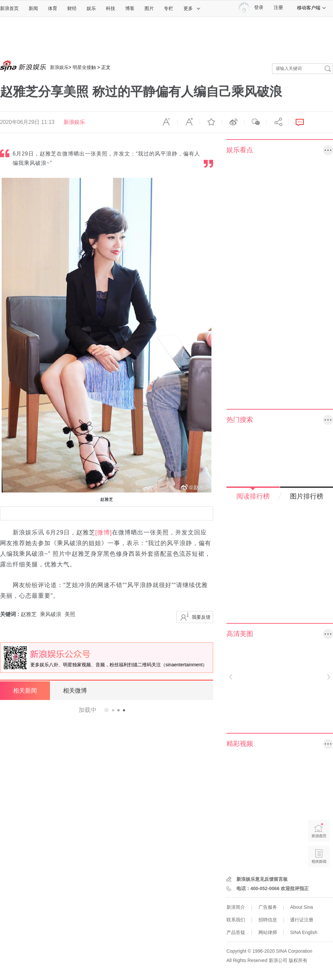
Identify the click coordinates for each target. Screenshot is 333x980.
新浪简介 (236, 907)
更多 (192, 8)
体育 (53, 8)
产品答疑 (236, 932)
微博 (233, 122)
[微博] (104, 532)
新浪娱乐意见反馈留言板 (262, 879)
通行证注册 (302, 920)
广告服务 (268, 907)
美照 (70, 614)
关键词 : (10, 614)
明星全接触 (84, 67)
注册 (278, 7)
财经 (72, 8)
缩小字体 (166, 122)
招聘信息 (268, 920)
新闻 (33, 8)
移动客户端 (312, 8)
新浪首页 (9, 8)
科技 (111, 8)
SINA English (304, 932)
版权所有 (298, 960)
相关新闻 (25, 691)
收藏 (211, 122)
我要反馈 (201, 617)
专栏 (168, 8)
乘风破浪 (51, 614)
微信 (255, 122)
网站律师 (268, 932)
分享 (278, 122)
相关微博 (75, 691)
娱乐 (91, 8)
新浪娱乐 (59, 67)
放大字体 (188, 122)
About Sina (302, 907)
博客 (130, 8)
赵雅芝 (29, 614)
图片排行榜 (307, 496)
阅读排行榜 (253, 496)
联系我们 (236, 920)
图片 (149, 8)
